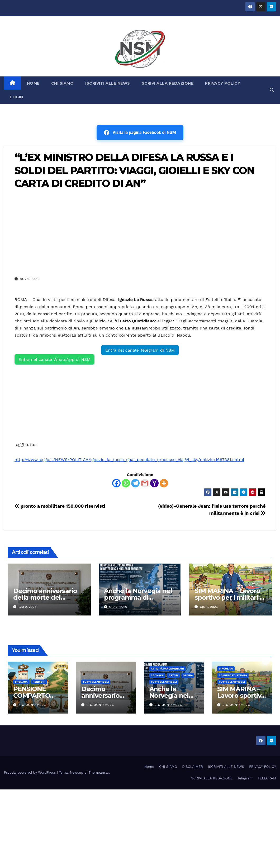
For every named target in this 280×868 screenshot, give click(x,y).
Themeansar (99, 772)
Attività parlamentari (167, 669)
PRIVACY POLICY (223, 83)
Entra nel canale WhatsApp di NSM (54, 359)
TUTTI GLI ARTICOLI (96, 682)
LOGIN (16, 97)
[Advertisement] (140, 232)
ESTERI (173, 675)
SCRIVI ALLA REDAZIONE (168, 83)
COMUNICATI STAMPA (233, 675)
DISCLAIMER (193, 767)
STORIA (188, 675)
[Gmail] (145, 483)
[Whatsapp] (126, 483)
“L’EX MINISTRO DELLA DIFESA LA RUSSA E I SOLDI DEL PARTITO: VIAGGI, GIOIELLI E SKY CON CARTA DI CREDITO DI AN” (135, 170)
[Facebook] (116, 483)
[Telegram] (135, 483)
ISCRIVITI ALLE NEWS (108, 83)
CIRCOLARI (226, 669)
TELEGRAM (267, 778)
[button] (272, 90)
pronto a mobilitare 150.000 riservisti (60, 506)
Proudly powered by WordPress (30, 772)
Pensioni (39, 682)
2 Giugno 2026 (100, 705)
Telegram (245, 778)
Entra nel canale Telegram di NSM (140, 350)
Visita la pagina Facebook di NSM (140, 133)
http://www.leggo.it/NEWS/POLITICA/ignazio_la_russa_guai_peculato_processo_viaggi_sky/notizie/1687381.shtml (129, 460)
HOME (33, 83)
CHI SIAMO (63, 83)
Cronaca (21, 682)
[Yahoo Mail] (154, 483)
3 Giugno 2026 (32, 705)
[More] (164, 483)
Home (149, 767)
